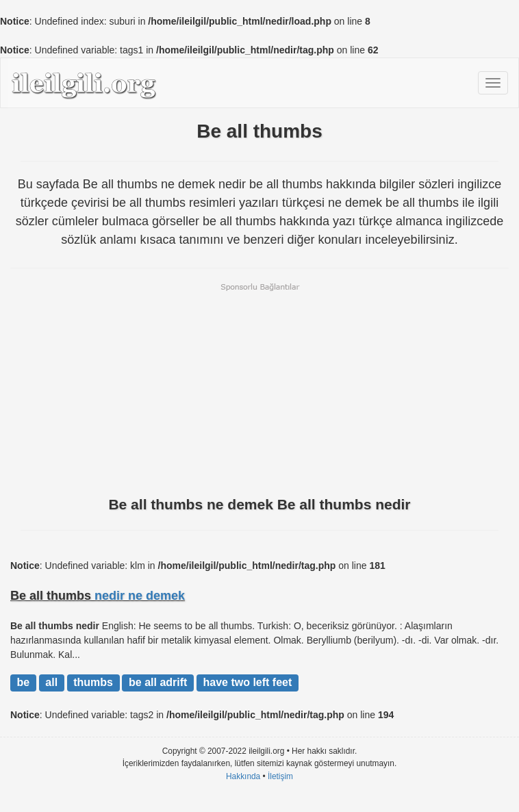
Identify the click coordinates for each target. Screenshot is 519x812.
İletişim (280, 776)
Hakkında (243, 776)
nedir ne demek (140, 596)
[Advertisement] (259, 388)
